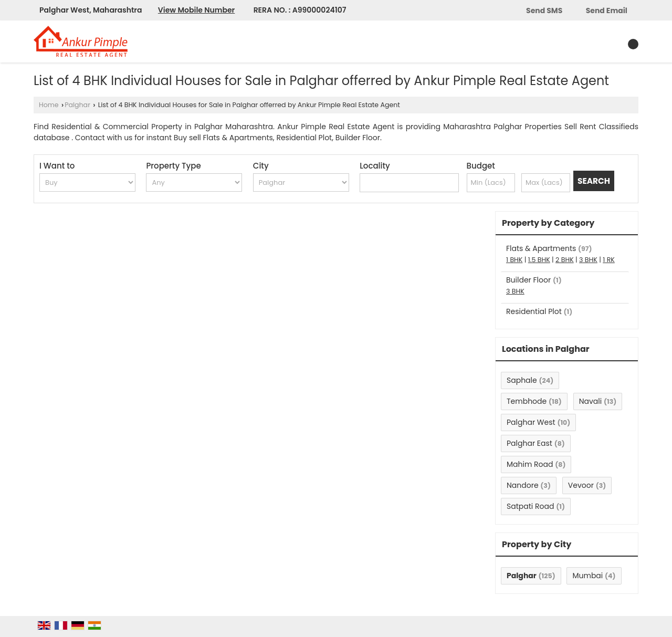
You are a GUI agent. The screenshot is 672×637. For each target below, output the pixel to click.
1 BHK (514, 260)
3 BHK (588, 260)
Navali (591, 401)
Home (49, 105)
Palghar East (529, 443)
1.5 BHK (539, 260)
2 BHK (565, 260)
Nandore (523, 485)
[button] (196, 10)
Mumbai (587, 576)
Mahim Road (530, 464)
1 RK (609, 260)
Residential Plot (534, 311)
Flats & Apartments (541, 248)
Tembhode (527, 401)
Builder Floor (528, 280)
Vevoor (581, 485)
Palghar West (531, 422)
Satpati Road (530, 506)
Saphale (522, 380)
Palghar (77, 105)
